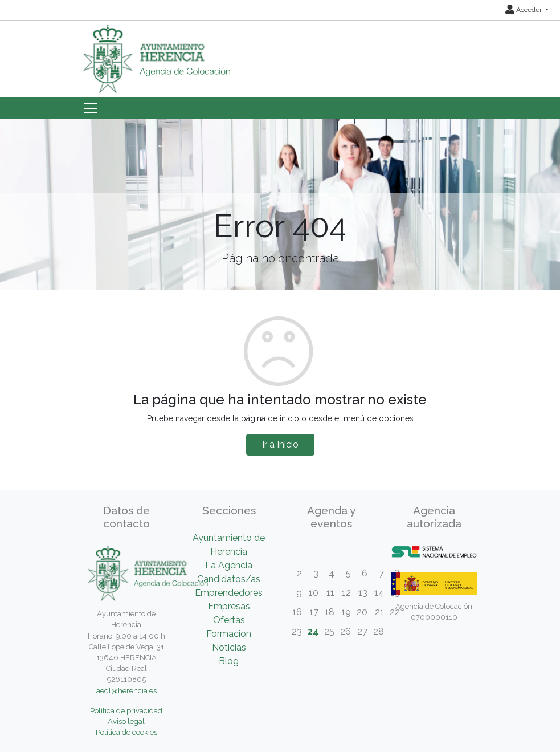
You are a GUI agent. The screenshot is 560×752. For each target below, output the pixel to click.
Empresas (229, 606)
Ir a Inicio (280, 444)
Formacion (229, 634)
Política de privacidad (126, 711)
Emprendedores (229, 593)
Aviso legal (126, 721)
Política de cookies (126, 732)
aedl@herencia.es (126, 691)
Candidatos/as (229, 579)
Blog (229, 661)
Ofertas (229, 620)
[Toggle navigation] (91, 108)
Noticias (229, 647)
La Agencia (229, 565)
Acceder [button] (524, 10)
